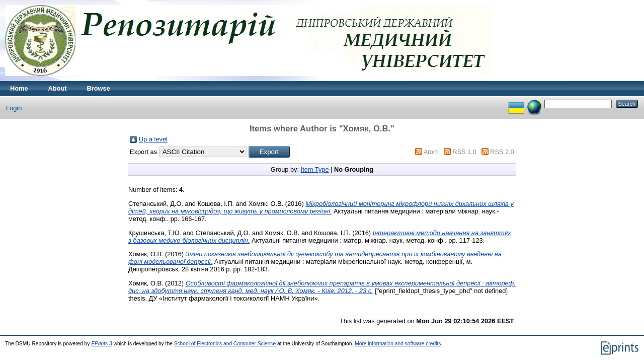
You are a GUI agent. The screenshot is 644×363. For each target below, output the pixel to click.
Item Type (315, 169)
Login (14, 108)
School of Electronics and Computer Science (225, 344)
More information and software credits (398, 344)
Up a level (153, 139)
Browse (99, 88)
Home (19, 88)
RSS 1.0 (464, 152)
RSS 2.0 (502, 152)
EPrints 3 (102, 344)
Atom (431, 152)
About (58, 88)
